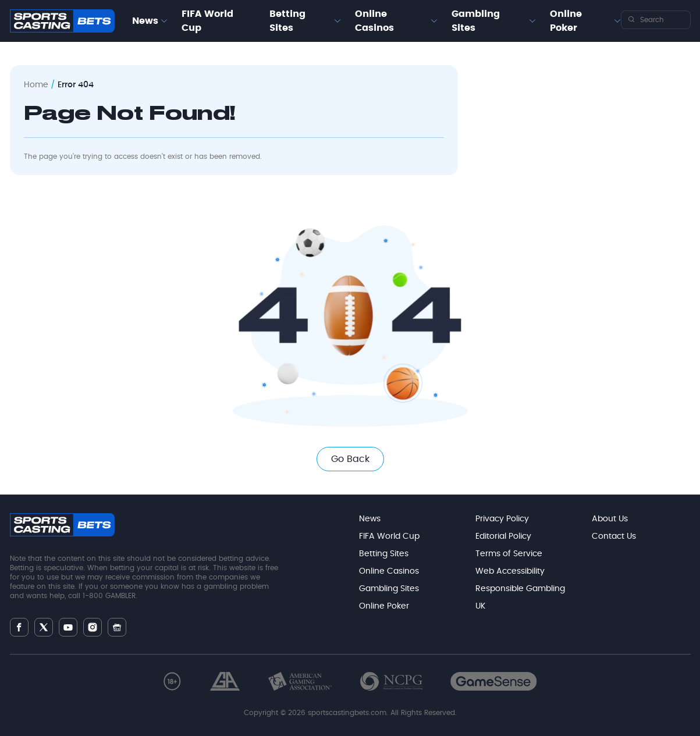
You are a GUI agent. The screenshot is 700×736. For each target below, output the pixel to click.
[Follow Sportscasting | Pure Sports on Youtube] (68, 627)
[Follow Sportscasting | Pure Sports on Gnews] (117, 627)
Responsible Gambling (520, 589)
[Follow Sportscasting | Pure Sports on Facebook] (19, 627)
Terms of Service (509, 554)
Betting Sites (287, 21)
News (145, 21)
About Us (610, 519)
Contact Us (614, 536)
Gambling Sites (476, 21)
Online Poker (566, 21)
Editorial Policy (503, 536)
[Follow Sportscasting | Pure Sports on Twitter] (44, 627)
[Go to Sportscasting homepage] (62, 21)
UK (480, 606)
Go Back (350, 459)
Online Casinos (374, 21)
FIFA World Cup (207, 21)
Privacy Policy (502, 519)
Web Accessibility (510, 571)
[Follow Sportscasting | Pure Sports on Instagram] (93, 627)
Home (36, 85)
